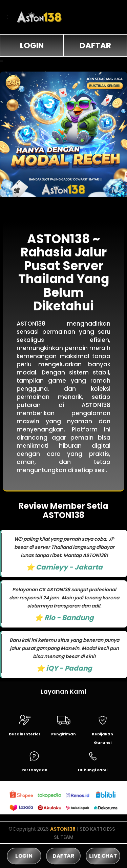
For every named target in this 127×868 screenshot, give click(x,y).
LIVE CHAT (103, 856)
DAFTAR (95, 45)
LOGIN (32, 45)
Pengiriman (63, 734)
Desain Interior (25, 734)
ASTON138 (63, 829)
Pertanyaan (34, 770)
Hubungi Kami (93, 770)
